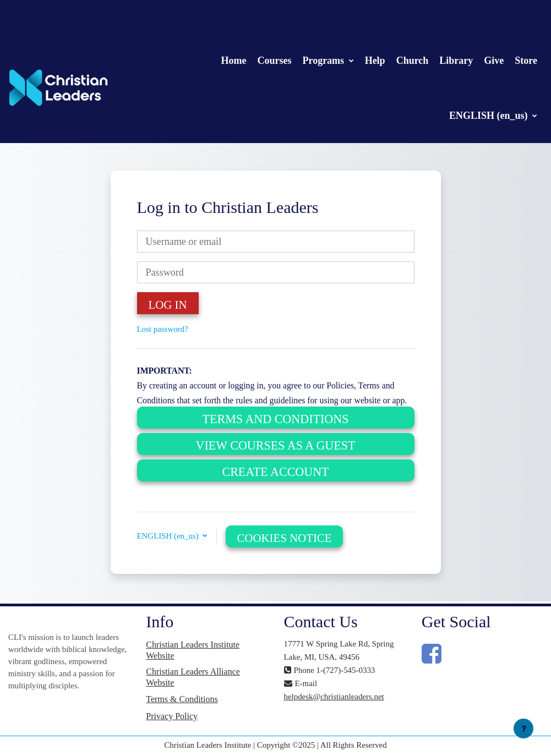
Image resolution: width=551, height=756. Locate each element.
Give (494, 61)
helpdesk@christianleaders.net (334, 697)
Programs (324, 61)
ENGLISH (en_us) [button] (169, 536)
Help (375, 61)
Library (456, 61)
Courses (274, 61)
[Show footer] (523, 728)
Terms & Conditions (182, 699)
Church (413, 61)
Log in (168, 305)
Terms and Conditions (276, 419)
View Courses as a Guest (276, 445)
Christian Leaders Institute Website (193, 650)
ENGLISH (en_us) (490, 116)
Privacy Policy (172, 716)
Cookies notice (284, 538)
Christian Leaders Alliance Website (193, 677)
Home (233, 61)
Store (526, 61)
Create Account (275, 472)
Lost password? (163, 329)
